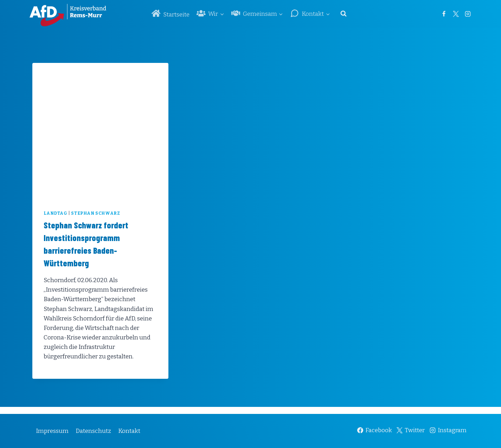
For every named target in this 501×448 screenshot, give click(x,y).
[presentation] (100, 131)
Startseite (171, 14)
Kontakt (129, 431)
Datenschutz (93, 431)
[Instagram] (468, 14)
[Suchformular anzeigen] (343, 14)
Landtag (56, 213)
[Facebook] (444, 14)
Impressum (52, 431)
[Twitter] (456, 14)
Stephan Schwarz (95, 213)
